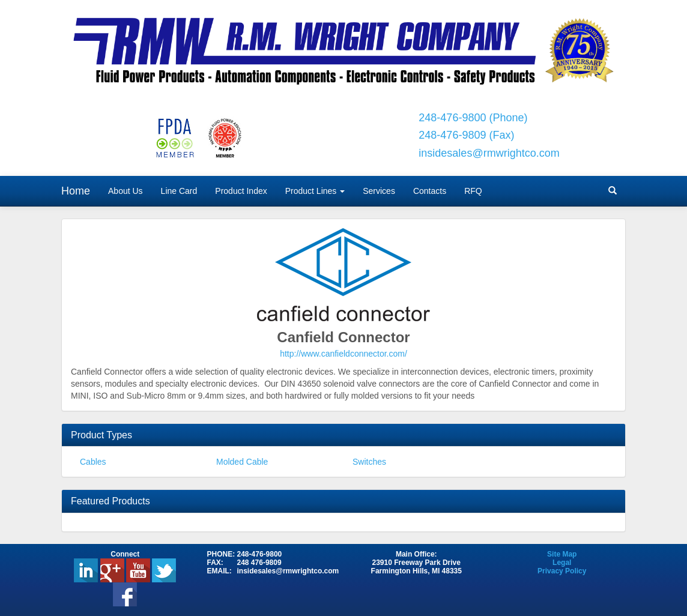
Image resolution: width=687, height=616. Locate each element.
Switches (369, 462)
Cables (93, 462)
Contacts (430, 191)
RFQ (473, 191)
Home (76, 191)
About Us (126, 191)
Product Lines (315, 191)
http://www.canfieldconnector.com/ (343, 354)
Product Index (241, 191)
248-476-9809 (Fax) (466, 135)
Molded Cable (242, 462)
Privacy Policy (562, 571)
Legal (562, 563)
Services (379, 191)
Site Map (562, 554)
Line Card (179, 191)
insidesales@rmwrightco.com (489, 153)
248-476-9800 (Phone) (473, 118)
